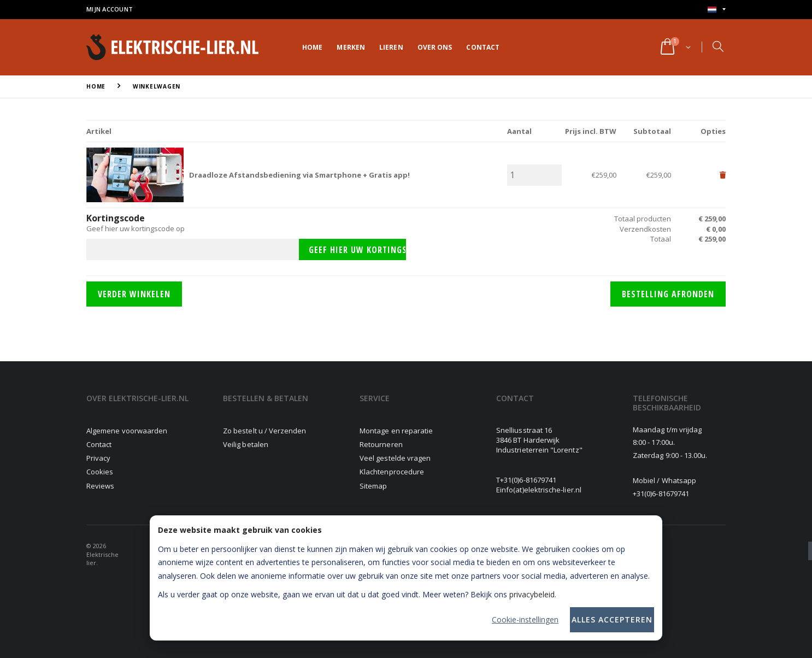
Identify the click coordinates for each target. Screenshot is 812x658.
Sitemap (373, 486)
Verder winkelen (134, 294)
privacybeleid (532, 594)
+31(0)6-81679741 (528, 480)
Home (312, 47)
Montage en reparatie (396, 431)
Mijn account (110, 9)
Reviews (100, 486)
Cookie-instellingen (525, 619)
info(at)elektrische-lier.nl (541, 490)
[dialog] (406, 578)
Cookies (100, 472)
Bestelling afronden (668, 294)
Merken (351, 47)
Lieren (391, 47)
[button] (675, 48)
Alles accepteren (612, 619)
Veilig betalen (246, 444)
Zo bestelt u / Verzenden (265, 431)
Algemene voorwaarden (127, 431)
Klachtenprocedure (392, 472)
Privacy (98, 458)
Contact (483, 47)
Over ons (435, 47)
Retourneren (381, 444)
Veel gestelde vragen (395, 458)
